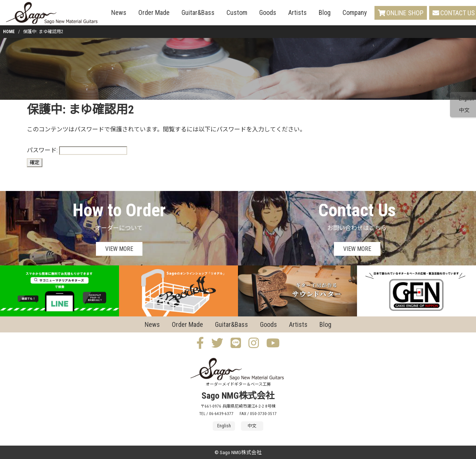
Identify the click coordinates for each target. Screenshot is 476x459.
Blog (325, 12)
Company (355, 12)
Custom (237, 12)
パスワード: (77, 151)
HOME (9, 32)
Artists (297, 12)
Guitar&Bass (198, 12)
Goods (268, 12)
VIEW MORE (119, 249)
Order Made (154, 12)
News (119, 12)
